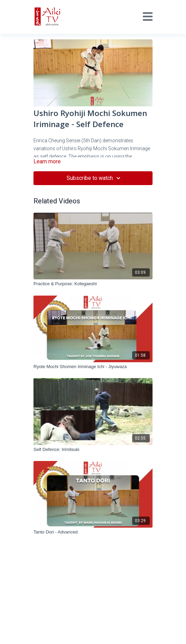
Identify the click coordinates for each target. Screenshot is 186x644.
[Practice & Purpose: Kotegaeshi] (93, 284)
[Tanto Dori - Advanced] (93, 532)
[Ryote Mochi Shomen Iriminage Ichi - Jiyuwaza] (93, 367)
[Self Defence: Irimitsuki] (93, 450)
